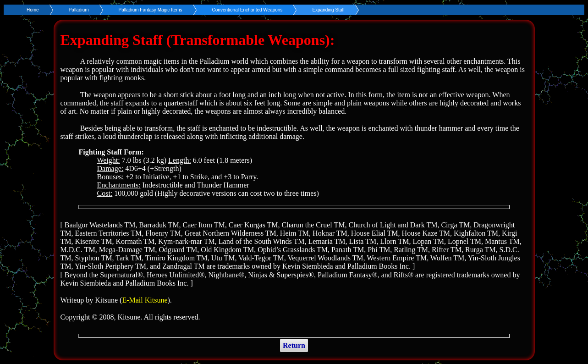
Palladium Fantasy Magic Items (151, 10)
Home (33, 10)
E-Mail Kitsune (145, 300)
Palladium (79, 10)
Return (294, 345)
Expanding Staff (328, 10)
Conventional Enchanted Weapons (247, 10)
